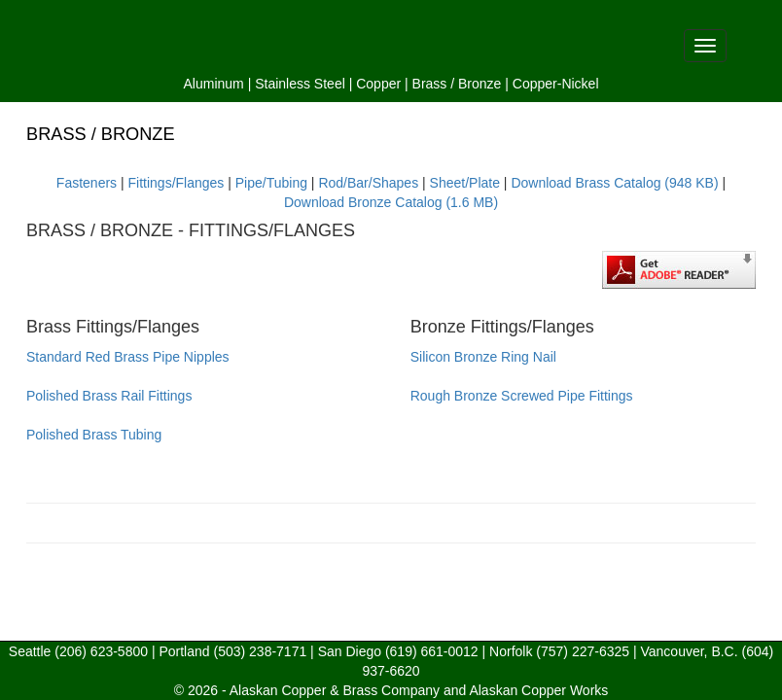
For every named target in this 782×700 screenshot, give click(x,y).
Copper (378, 84)
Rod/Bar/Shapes (368, 183)
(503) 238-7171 (260, 651)
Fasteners (87, 183)
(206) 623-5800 (101, 651)
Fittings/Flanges (177, 183)
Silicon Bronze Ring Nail (483, 357)
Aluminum (214, 84)
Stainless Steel (300, 84)
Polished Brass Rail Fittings (109, 396)
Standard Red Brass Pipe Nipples (128, 357)
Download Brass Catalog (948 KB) (614, 183)
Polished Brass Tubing (94, 435)
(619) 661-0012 (432, 651)
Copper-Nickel (556, 84)
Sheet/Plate (465, 183)
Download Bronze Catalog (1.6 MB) (391, 202)
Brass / (434, 84)
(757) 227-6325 (583, 651)
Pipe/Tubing (271, 183)
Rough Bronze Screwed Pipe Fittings (522, 396)
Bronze (480, 84)
